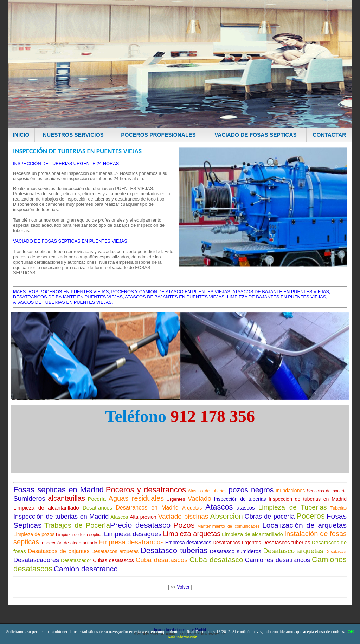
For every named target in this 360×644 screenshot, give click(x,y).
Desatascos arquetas (115, 551)
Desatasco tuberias (174, 550)
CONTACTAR (329, 135)
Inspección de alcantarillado (69, 543)
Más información (182, 637)
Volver (183, 587)
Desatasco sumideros (235, 551)
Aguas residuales (136, 498)
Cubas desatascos (113, 560)
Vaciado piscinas (183, 516)
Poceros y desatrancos (146, 490)
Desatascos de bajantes (59, 551)
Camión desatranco (86, 569)
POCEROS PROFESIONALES (158, 135)
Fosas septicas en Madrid (59, 490)
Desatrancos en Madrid (147, 508)
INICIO (21, 135)
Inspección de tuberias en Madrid (308, 499)
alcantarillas (66, 498)
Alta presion (143, 517)
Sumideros (29, 498)
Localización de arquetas (304, 525)
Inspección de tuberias (240, 499)
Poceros (311, 516)
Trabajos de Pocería (77, 525)
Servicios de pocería (327, 491)
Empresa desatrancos (131, 542)
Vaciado (200, 498)
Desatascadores (36, 560)
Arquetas (192, 508)
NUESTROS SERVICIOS (73, 135)
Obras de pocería (270, 517)
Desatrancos (97, 508)
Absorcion (226, 516)
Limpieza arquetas (192, 534)
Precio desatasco (140, 525)
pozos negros (251, 490)
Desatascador (76, 560)
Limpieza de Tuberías (293, 507)
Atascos (219, 507)
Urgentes (176, 499)
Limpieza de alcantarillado (46, 508)
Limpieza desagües (133, 534)
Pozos (184, 525)
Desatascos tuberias (286, 542)
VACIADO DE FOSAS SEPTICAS (256, 135)
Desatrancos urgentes (237, 543)
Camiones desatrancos (278, 560)
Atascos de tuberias (207, 491)
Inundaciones (290, 491)
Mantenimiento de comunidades (229, 526)
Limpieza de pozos (34, 534)
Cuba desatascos (162, 560)
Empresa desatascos (188, 543)
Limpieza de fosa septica (79, 535)
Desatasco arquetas (293, 551)
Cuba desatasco (216, 560)
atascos (246, 508)
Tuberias (339, 508)
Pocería (97, 499)
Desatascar (336, 552)
